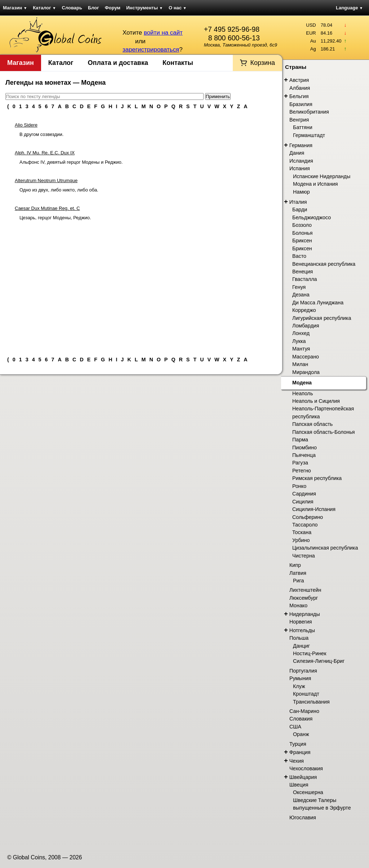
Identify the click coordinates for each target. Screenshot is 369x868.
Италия (298, 202)
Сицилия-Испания (314, 509)
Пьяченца (304, 455)
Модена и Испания (315, 184)
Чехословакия (306, 768)
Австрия (299, 80)
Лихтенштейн (305, 590)
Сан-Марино (304, 711)
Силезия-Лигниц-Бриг (319, 661)
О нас (178, 8)
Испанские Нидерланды (322, 176)
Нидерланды (305, 614)
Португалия (303, 671)
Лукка (299, 341)
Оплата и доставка (118, 63)
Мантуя (301, 349)
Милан (300, 364)
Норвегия (301, 622)
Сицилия (303, 502)
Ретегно (302, 471)
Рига (298, 581)
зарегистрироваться (151, 50)
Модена (302, 383)
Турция (298, 744)
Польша (299, 638)
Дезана (301, 295)
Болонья (303, 233)
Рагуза (300, 463)
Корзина (263, 63)
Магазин (15, 8)
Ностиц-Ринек (310, 653)
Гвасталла (304, 279)
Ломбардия (306, 326)
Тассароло (305, 525)
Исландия (301, 161)
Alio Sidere (26, 125)
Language (349, 8)
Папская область (312, 424)
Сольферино (308, 517)
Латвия (298, 573)
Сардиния (304, 494)
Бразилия (301, 104)
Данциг (301, 646)
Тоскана (302, 532)
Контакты (178, 63)
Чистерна (304, 556)
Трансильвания (311, 702)
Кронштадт (306, 694)
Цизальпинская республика (325, 548)
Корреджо (304, 310)
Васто (299, 256)
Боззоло (302, 225)
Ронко (299, 486)
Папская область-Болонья (324, 432)
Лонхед (301, 333)
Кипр (295, 565)
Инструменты (145, 8)
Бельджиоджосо (312, 217)
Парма (300, 440)
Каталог (44, 8)
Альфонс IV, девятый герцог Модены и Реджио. (71, 162)
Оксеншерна (308, 792)
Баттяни (303, 127)
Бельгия (299, 96)
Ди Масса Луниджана (318, 303)
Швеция (299, 785)
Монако (298, 605)
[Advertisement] (141, 286)
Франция (300, 752)
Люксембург (304, 598)
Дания (297, 153)
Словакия (301, 719)
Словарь (72, 8)
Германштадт (309, 135)
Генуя (299, 287)
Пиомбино (304, 448)
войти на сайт (163, 33)
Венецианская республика (324, 264)
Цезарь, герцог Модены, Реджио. (55, 218)
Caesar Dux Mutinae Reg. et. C (47, 208)
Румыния (300, 678)
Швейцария (303, 777)
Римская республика (317, 478)
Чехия (297, 761)
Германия (301, 145)
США (295, 727)
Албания (300, 88)
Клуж (299, 686)
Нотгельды (302, 630)
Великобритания (309, 112)
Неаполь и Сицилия (316, 401)
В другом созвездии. (41, 134)
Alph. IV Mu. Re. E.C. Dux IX (45, 153)
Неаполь (303, 393)
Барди (300, 210)
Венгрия (299, 120)
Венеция (303, 272)
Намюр (301, 192)
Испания (300, 168)
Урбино (301, 540)
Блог (94, 8)
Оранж (301, 734)
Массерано (306, 357)
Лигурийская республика (322, 318)
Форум (113, 8)
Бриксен (302, 241)
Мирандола (306, 372)
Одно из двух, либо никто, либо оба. (59, 190)
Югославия (303, 818)
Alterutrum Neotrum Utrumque (46, 180)
